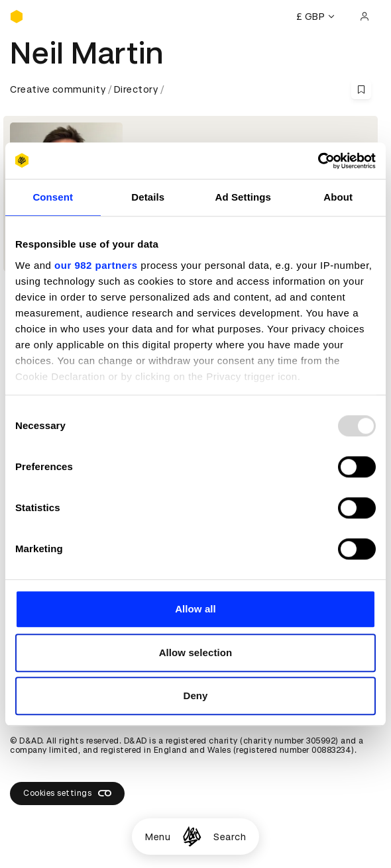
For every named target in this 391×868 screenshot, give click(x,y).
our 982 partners (96, 265)
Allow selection (196, 652)
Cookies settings (67, 793)
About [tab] (338, 197)
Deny (195, 696)
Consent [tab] (53, 197)
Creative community (58, 89)
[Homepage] (192, 837)
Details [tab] (148, 197)
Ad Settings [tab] (243, 197)
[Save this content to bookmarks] (361, 89)
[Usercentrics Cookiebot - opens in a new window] (318, 161)
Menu (158, 837)
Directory (136, 89)
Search (230, 837)
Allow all (195, 609)
